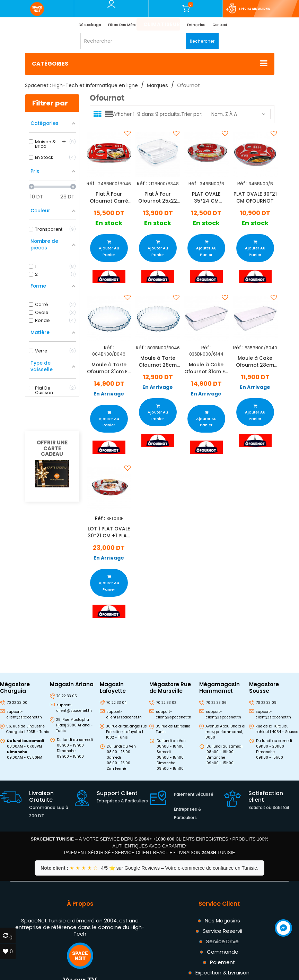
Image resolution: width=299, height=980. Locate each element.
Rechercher (202, 41)
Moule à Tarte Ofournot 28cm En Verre (158, 361)
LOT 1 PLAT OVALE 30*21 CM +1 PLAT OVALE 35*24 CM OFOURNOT (109, 532)
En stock (109, 223)
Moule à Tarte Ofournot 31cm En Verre (109, 368)
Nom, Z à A (238, 114)
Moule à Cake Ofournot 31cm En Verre (206, 368)
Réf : (92, 183)
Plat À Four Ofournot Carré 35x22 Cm (109, 197)
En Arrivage (109, 394)
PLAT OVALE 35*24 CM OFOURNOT (206, 197)
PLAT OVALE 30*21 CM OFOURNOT (255, 197)
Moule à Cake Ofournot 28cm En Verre (255, 361)
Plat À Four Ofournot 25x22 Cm (158, 197)
